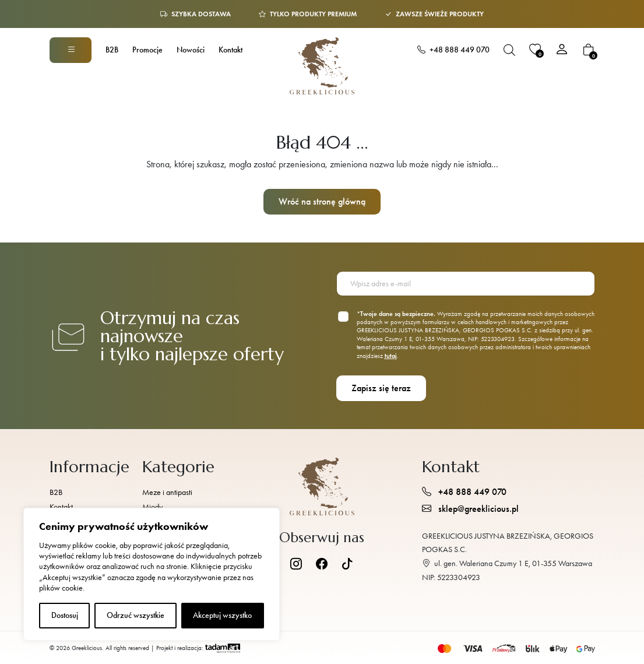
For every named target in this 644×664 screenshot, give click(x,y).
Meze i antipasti (167, 492)
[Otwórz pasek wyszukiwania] (509, 50)
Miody (152, 507)
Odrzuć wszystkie (136, 615)
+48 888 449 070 (453, 50)
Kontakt (230, 50)
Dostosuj (65, 615)
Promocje (147, 50)
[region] (152, 574)
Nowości (191, 50)
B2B (112, 50)
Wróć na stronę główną (322, 201)
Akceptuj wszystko (222, 615)
